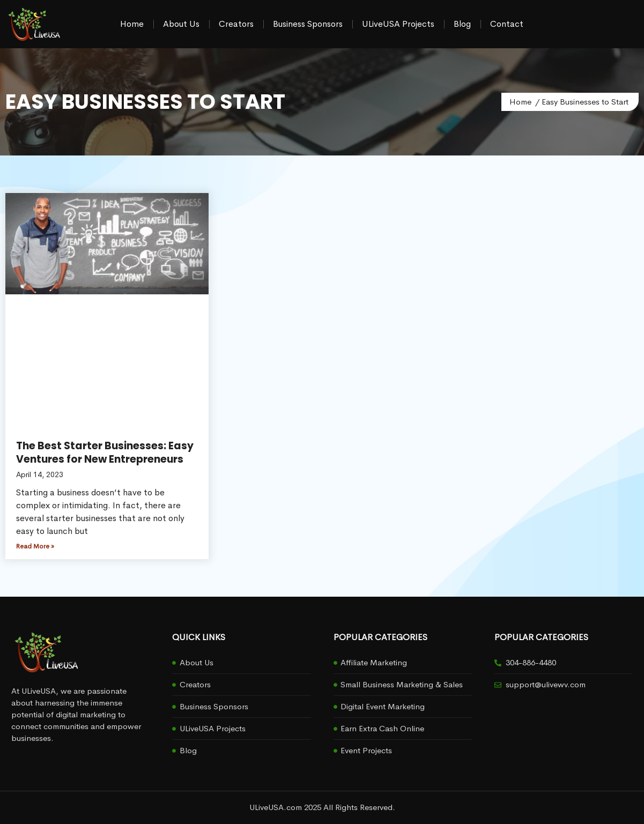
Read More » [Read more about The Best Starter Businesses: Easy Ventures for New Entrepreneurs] (35, 546)
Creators (236, 24)
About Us (181, 24)
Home (132, 24)
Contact (507, 24)
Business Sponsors (308, 24)
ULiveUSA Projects (398, 24)
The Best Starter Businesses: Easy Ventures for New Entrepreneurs (105, 452)
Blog (462, 24)
